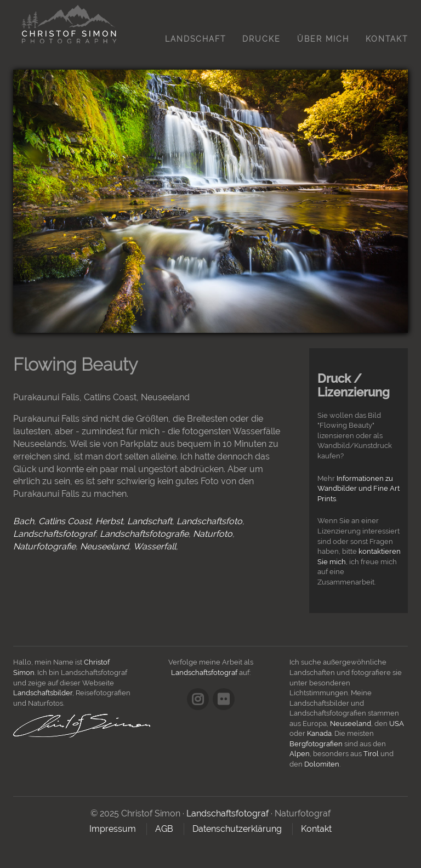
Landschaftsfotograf (54, 534)
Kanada (319, 733)
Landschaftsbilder (43, 693)
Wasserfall (155, 546)
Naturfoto (213, 534)
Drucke (261, 39)
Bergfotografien (316, 744)
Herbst (109, 521)
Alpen (300, 754)
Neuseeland (104, 546)
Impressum (113, 829)
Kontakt (387, 39)
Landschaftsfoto (209, 521)
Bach (24, 521)
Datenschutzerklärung (237, 829)
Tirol (371, 754)
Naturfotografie (44, 546)
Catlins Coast (65, 521)
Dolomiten (322, 764)
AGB (164, 829)
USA (397, 724)
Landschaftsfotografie (144, 534)
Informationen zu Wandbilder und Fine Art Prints (359, 489)
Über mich (323, 39)
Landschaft (195, 39)
